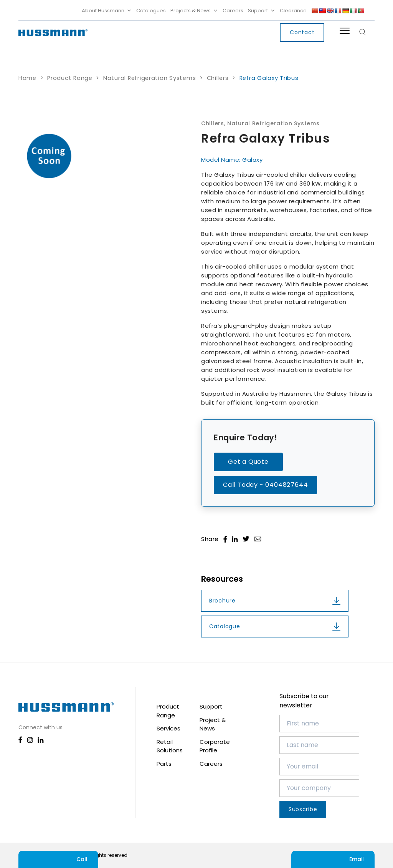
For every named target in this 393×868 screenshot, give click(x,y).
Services (168, 728)
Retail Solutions (170, 746)
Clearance (293, 11)
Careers (233, 11)
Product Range (70, 78)
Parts (164, 764)
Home (27, 78)
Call (58, 859)
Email (333, 859)
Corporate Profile (215, 746)
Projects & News (194, 11)
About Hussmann (107, 11)
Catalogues (151, 11)
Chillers (218, 78)
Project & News (213, 724)
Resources (222, 579)
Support (262, 11)
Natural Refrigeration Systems (149, 78)
